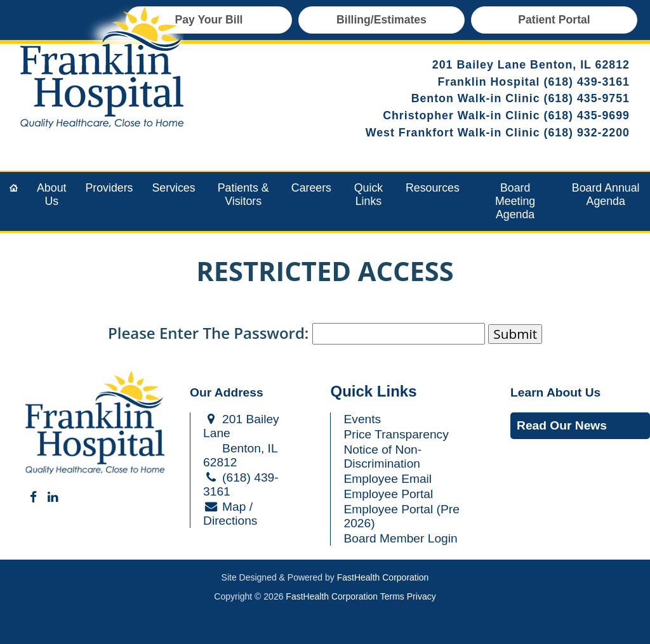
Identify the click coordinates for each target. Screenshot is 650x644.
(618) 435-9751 (587, 98)
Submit (515, 334)
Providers (109, 188)
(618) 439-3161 (587, 82)
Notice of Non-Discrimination (382, 457)
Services (174, 188)
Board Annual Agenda (606, 194)
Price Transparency (396, 434)
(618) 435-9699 (587, 115)
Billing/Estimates (381, 20)
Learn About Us (555, 392)
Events (362, 419)
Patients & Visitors (243, 194)
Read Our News (562, 425)
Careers (311, 188)
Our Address (227, 392)
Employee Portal (388, 494)
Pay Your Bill (209, 20)
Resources (433, 188)
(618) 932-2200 (587, 133)
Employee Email (388, 479)
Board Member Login (400, 538)
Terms (392, 596)
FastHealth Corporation (383, 577)
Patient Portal (554, 20)
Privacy (421, 596)
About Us (51, 194)
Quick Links (368, 194)
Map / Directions (230, 514)
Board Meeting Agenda (515, 201)
